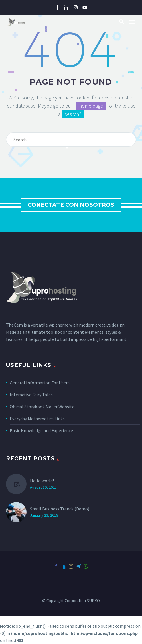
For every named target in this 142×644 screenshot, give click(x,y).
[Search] (71, 140)
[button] (122, 22)
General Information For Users (40, 383)
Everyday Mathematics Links (37, 419)
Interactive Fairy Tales (31, 395)
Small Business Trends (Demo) (60, 509)
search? (73, 114)
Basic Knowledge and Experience (41, 430)
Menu (132, 22)
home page (91, 106)
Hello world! (42, 481)
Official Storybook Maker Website (42, 407)
